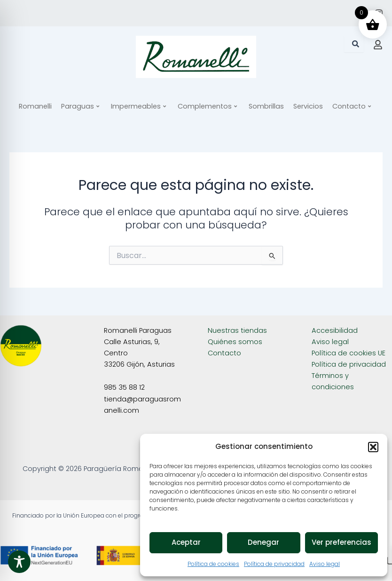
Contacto (352, 106)
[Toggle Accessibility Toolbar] (19, 562)
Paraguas (80, 106)
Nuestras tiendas (237, 330)
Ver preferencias (341, 542)
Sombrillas (266, 106)
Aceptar (186, 542)
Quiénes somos (235, 342)
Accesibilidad (335, 330)
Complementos (207, 106)
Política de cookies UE (349, 353)
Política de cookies (213, 564)
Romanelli (35, 106)
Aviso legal (325, 564)
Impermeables (138, 106)
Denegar (263, 542)
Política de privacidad (274, 564)
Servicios (308, 106)
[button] (373, 447)
